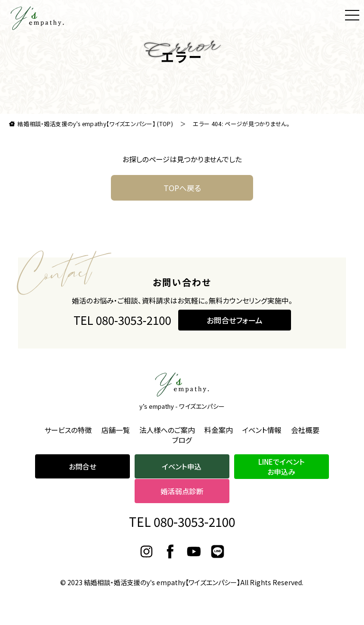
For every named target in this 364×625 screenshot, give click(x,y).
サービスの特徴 (68, 430)
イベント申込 (182, 466)
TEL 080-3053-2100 (122, 320)
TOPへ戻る (182, 188)
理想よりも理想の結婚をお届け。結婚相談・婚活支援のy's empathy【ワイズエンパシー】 (37, 18)
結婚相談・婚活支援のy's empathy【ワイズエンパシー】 (162, 582)
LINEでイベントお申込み (282, 467)
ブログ (182, 440)
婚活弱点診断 (182, 491)
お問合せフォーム (235, 320)
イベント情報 (262, 430)
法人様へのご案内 (167, 430)
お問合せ (82, 466)
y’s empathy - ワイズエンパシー (182, 406)
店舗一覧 (116, 430)
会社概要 (305, 430)
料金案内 (218, 430)
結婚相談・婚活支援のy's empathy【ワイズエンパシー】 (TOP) (95, 124)
